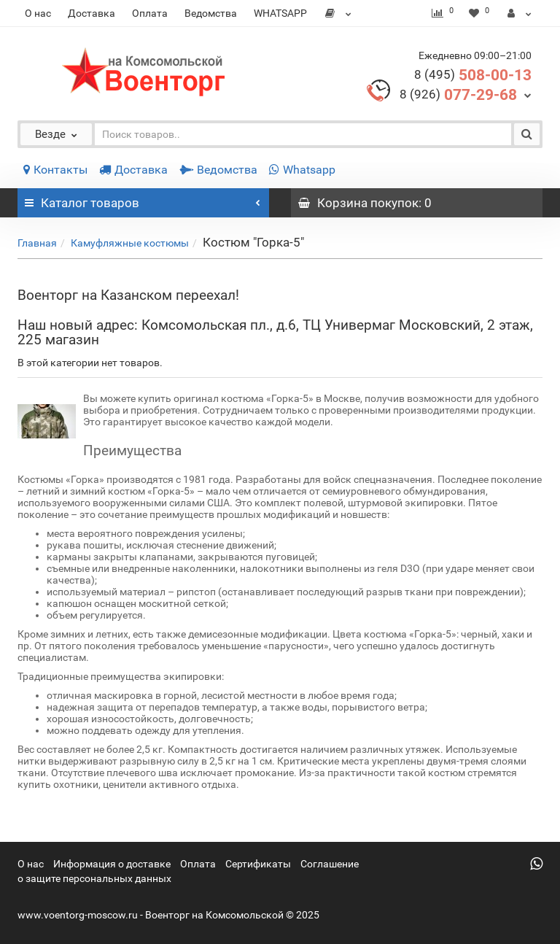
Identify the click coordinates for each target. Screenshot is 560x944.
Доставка (92, 13)
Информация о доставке (112, 864)
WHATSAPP (280, 13)
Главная (37, 243)
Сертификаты (258, 864)
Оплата (150, 13)
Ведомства (211, 13)
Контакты (55, 170)
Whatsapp (302, 170)
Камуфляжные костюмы (130, 243)
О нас (38, 13)
